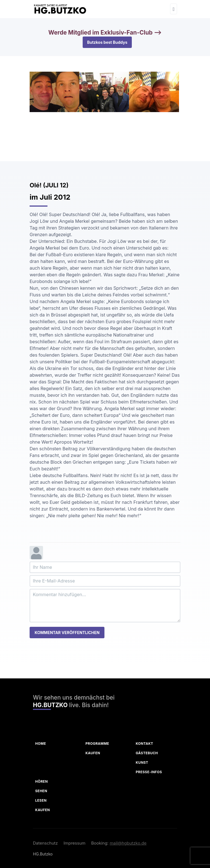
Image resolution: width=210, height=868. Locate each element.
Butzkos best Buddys (107, 42)
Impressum (75, 843)
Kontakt (145, 744)
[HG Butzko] (60, 9)
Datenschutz (45, 843)
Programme (97, 744)
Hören (41, 781)
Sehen (41, 791)
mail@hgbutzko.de (128, 843)
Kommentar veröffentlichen (67, 633)
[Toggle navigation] (174, 9)
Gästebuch (147, 753)
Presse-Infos (149, 772)
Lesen (41, 800)
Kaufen (93, 753)
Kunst (142, 762)
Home (41, 744)
